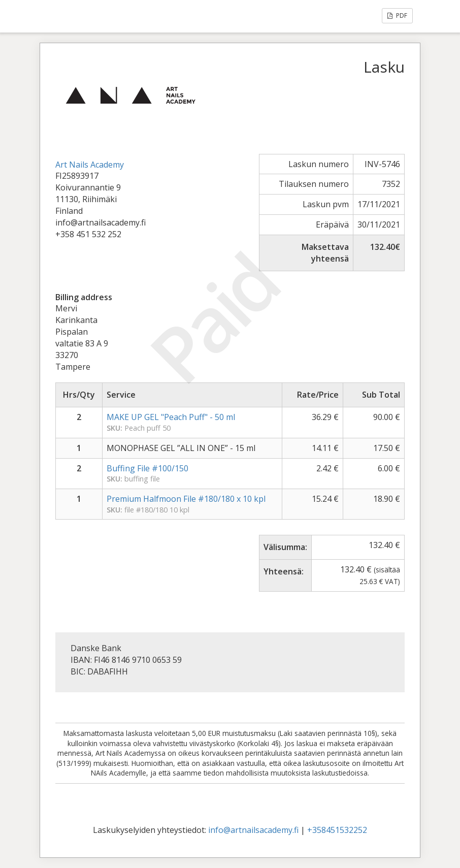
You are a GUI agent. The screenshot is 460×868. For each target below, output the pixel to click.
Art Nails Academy (90, 165)
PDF (397, 15)
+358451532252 (337, 830)
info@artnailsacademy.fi (253, 830)
